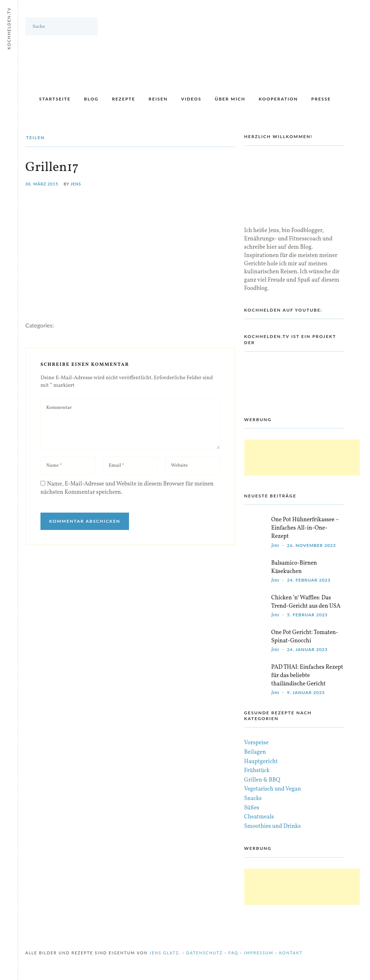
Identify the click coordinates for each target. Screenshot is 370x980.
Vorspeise (257, 743)
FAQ (233, 953)
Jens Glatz (164, 953)
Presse (321, 99)
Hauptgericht (261, 762)
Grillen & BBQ (262, 780)
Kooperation (278, 99)
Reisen (158, 99)
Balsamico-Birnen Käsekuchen (294, 567)
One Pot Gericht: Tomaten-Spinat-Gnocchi (305, 637)
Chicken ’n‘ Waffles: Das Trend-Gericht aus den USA (306, 602)
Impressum (259, 953)
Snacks (253, 799)
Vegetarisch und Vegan (273, 789)
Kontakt (291, 953)
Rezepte (124, 99)
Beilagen (255, 752)
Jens (76, 184)
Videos (191, 99)
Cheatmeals (259, 817)
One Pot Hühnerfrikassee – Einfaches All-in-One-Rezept (305, 528)
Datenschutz (204, 953)
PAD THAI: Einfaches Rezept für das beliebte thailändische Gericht (307, 676)
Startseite (55, 99)
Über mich (230, 99)
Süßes (252, 808)
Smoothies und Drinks (273, 826)
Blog (91, 99)
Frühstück (257, 771)
